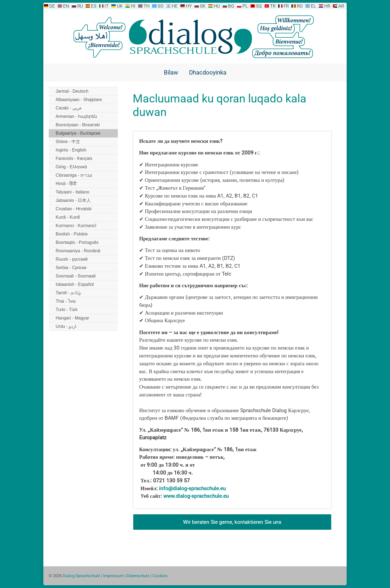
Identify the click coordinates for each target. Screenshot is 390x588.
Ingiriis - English (71, 150)
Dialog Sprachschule (81, 576)
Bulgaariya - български (78, 133)
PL (245, 6)
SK (203, 6)
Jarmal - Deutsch (72, 91)
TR (273, 6)
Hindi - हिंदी (66, 184)
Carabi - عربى (69, 108)
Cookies (160, 576)
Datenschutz (138, 576)
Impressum (113, 576)
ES (94, 6)
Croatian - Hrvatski (74, 209)
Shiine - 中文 (68, 142)
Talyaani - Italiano (73, 192)
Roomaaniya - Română (78, 251)
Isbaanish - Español (75, 284)
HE (175, 6)
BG (231, 6)
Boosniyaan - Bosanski (78, 125)
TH (147, 6)
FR (286, 6)
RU (80, 6)
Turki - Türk (67, 310)
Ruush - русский (72, 259)
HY (189, 6)
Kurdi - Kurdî (68, 217)
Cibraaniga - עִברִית (74, 175)
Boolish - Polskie (72, 234)
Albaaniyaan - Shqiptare (79, 100)
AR (341, 6)
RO (300, 6)
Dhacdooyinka (208, 72)
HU (217, 6)
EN (66, 6)
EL (313, 6)
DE (52, 6)
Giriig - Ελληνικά (71, 167)
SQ (259, 6)
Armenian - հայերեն (77, 116)
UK (120, 6)
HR (327, 6)
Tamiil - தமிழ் (69, 293)
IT (107, 6)
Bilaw (171, 72)
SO (161, 6)
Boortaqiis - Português (77, 242)
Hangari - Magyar (73, 318)
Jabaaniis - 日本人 (73, 200)
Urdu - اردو (66, 326)
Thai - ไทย (66, 301)
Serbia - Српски (71, 268)
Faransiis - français (74, 158)
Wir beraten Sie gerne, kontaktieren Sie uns (232, 522)
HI (133, 6)
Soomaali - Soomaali (76, 276)
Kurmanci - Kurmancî (76, 226)
